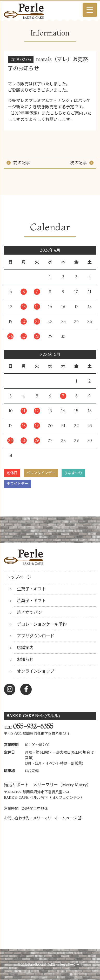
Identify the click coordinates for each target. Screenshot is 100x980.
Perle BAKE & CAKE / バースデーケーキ (55, 964)
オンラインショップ (36, 671)
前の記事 (22, 163)
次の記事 (78, 163)
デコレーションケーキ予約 (42, 624)
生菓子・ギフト (31, 589)
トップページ (19, 577)
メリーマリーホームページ (57, 818)
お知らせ (25, 659)
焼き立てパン (29, 612)
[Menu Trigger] (90, 10)
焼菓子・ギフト (31, 601)
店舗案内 (25, 648)
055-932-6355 (33, 726)
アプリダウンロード (36, 636)
